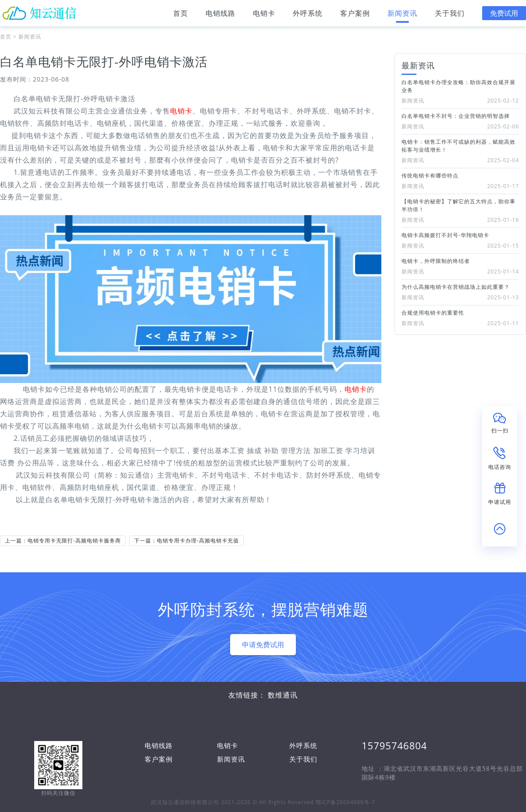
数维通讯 (283, 695)
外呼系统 (308, 16)
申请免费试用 (263, 645)
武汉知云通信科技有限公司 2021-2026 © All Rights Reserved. (233, 802)
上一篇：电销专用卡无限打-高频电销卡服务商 (63, 541)
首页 (181, 16)
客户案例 (355, 16)
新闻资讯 (402, 16)
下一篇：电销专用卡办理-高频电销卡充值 (187, 541)
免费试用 (504, 13)
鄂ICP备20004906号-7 (345, 802)
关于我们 (450, 16)
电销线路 (220, 16)
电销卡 (264, 16)
